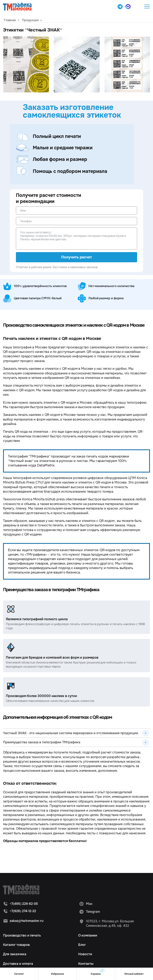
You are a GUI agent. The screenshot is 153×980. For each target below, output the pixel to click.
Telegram (90, 912)
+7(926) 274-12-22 (23, 911)
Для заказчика (15, 954)
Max (86, 904)
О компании (88, 935)
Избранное (57, 974)
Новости (85, 954)
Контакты (86, 964)
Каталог (19, 974)
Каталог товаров (16, 945)
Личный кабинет (134, 974)
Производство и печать (22, 935)
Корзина (97, 972)
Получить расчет (76, 257)
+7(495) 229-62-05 (137, 7)
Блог (82, 945)
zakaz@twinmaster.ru (27, 921)
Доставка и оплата (18, 964)
